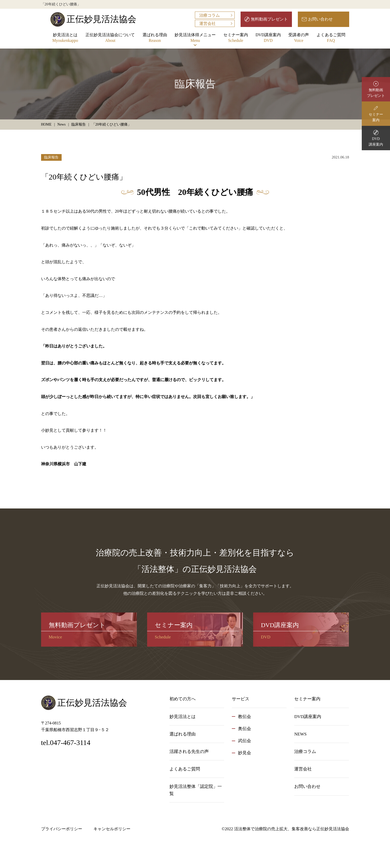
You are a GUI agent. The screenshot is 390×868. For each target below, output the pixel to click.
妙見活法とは (65, 38)
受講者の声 (299, 38)
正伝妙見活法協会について (110, 38)
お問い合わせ (320, 19)
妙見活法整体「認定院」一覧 (196, 790)
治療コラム (210, 15)
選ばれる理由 (155, 38)
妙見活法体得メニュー (195, 38)
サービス (241, 699)
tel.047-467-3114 (66, 743)
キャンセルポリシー (112, 829)
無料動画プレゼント (269, 19)
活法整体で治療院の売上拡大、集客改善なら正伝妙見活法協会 (292, 829)
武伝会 (245, 741)
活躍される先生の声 (189, 752)
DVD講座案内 (268, 38)
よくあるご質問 (331, 38)
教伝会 (245, 717)
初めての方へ (183, 699)
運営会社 (207, 23)
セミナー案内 (236, 38)
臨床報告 (51, 157)
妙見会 (245, 753)
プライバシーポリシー (62, 829)
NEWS (300, 734)
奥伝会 (245, 729)
